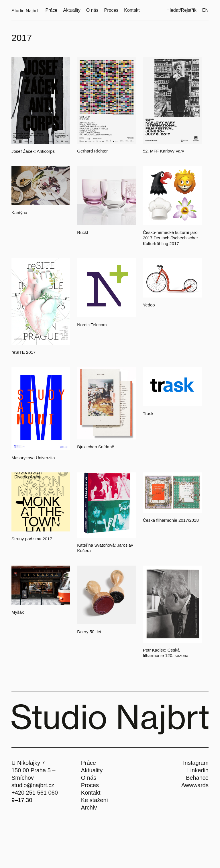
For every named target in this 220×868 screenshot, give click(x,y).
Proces (90, 785)
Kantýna (19, 213)
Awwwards (195, 785)
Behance (197, 778)
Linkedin (198, 770)
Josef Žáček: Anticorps (33, 151)
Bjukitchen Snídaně (96, 447)
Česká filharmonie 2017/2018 (171, 520)
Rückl (82, 232)
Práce (89, 763)
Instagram (196, 763)
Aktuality (92, 770)
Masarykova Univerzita (33, 458)
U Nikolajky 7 (28, 763)
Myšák (18, 612)
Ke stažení (95, 800)
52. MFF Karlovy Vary (164, 151)
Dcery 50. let (89, 632)
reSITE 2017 (23, 352)
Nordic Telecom (92, 325)
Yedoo (149, 305)
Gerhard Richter (92, 151)
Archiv (89, 808)
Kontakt (91, 793)
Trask (148, 414)
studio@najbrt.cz (33, 785)
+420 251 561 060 (35, 793)
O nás (89, 778)
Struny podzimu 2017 (32, 539)
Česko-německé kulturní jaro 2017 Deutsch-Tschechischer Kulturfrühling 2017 (171, 238)
